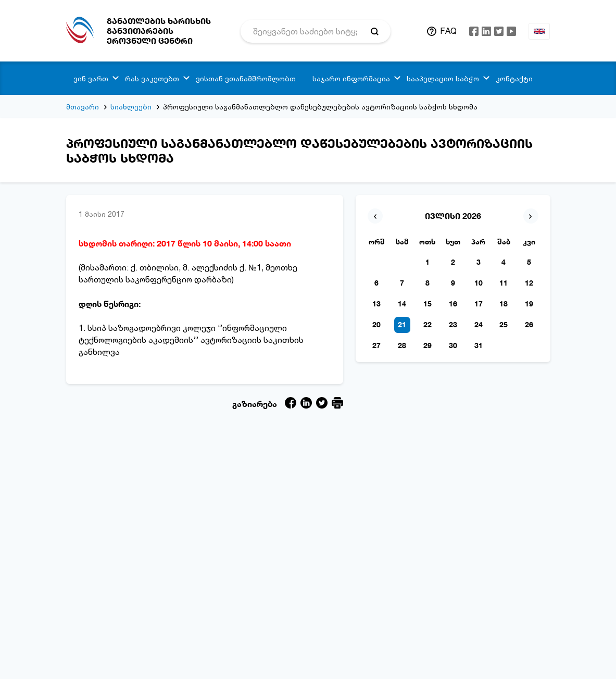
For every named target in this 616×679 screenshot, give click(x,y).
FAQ (448, 31)
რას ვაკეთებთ (152, 78)
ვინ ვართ (91, 78)
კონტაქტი (514, 78)
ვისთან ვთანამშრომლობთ (246, 78)
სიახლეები (131, 107)
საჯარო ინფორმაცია (351, 78)
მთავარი (83, 107)
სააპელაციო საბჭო (443, 78)
